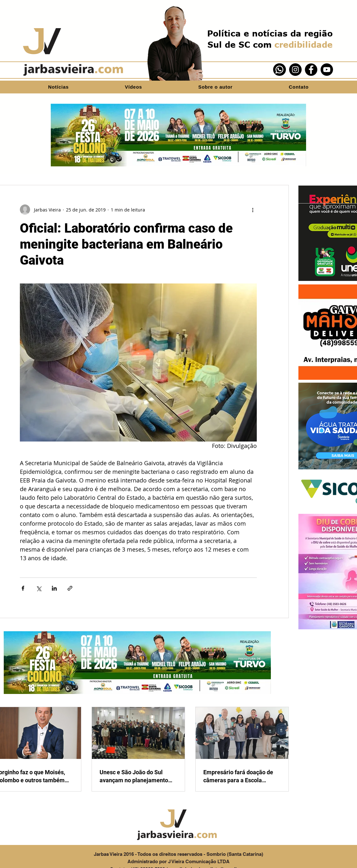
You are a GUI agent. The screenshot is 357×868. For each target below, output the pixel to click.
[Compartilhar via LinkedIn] (54, 588)
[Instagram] (295, 70)
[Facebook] (311, 70)
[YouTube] (327, 70)
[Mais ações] (253, 210)
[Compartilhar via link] (70, 588)
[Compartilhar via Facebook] (23, 588)
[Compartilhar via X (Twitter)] (39, 588)
